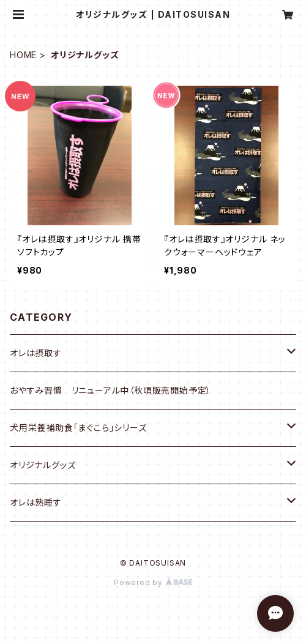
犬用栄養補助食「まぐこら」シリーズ (78, 428)
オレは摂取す (36, 353)
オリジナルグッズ (43, 465)
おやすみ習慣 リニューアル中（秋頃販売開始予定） (110, 390)
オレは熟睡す (36, 502)
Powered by (153, 582)
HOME (23, 55)
